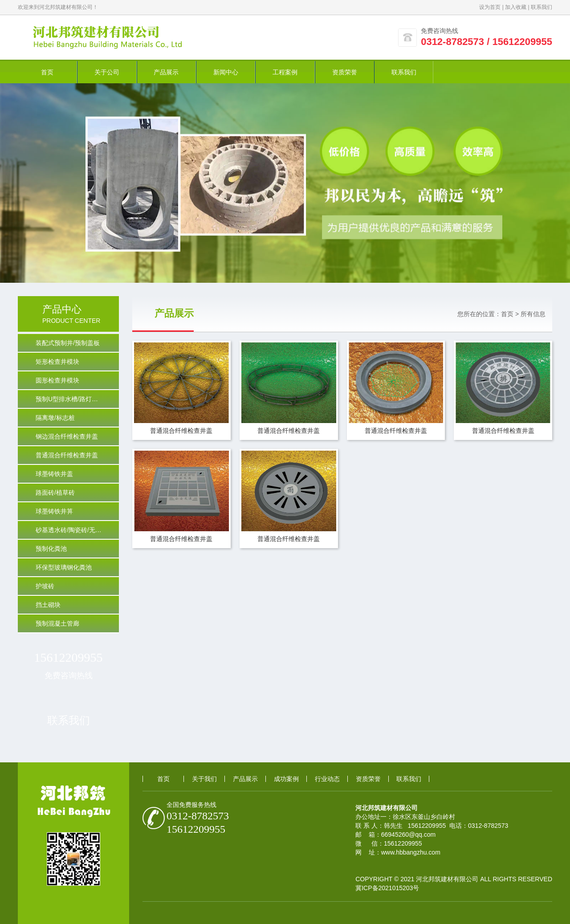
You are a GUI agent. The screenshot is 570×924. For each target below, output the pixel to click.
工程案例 (285, 72)
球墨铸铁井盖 (54, 474)
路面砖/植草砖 (55, 493)
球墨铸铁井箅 (54, 511)
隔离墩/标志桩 (55, 418)
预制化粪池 (51, 549)
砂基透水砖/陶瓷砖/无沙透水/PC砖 (77, 530)
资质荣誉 (345, 72)
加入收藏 (516, 7)
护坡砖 (45, 586)
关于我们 (204, 779)
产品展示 (166, 72)
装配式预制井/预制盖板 (68, 343)
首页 (47, 72)
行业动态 (327, 779)
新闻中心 (226, 72)
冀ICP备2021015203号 (387, 888)
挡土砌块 (48, 605)
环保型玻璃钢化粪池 (64, 567)
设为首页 (490, 7)
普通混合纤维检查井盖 (67, 455)
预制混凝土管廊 (57, 623)
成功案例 (286, 779)
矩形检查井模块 (57, 362)
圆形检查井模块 (57, 380)
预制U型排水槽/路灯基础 (70, 399)
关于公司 (107, 72)
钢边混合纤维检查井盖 (67, 436)
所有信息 (533, 314)
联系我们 (541, 7)
